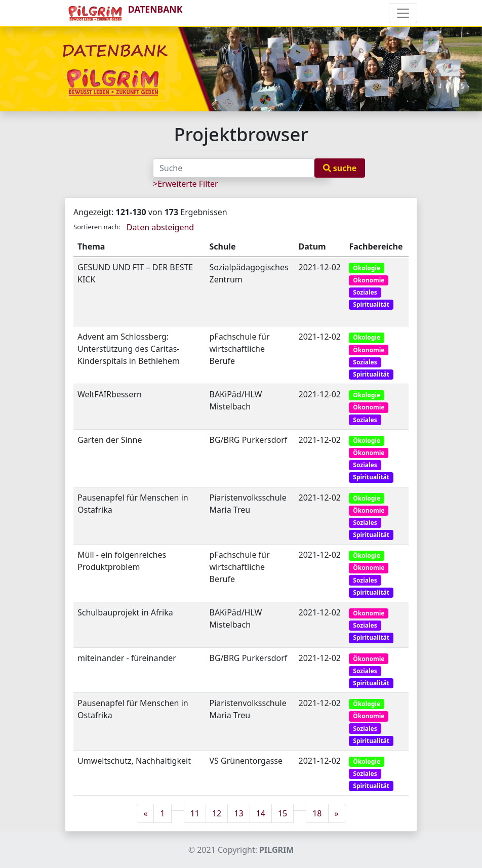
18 (317, 813)
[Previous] (145, 813)
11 (195, 813)
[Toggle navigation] (403, 13)
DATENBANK (124, 13)
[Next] (337, 813)
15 (283, 813)
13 (238, 813)
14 (261, 813)
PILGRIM (276, 850)
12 (217, 813)
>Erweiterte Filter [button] (186, 184)
